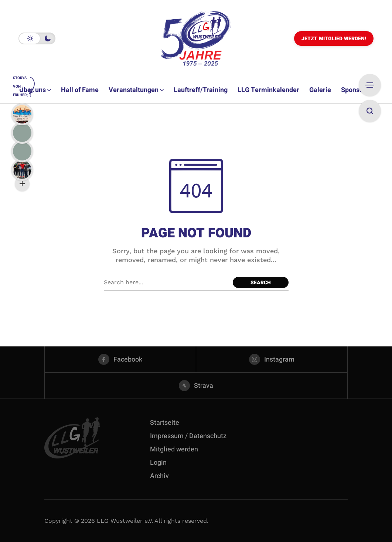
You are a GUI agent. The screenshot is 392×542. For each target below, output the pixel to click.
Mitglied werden (174, 449)
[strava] (196, 386)
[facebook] (120, 359)
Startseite (165, 423)
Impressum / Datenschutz (188, 436)
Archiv (159, 476)
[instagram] (272, 359)
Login (158, 463)
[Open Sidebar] (370, 85)
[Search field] (166, 282)
